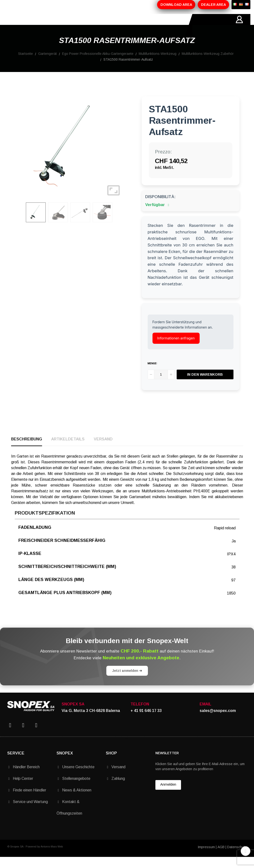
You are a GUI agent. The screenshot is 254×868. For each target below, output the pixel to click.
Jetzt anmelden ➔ (127, 681)
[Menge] (161, 385)
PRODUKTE (82, 25)
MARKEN (137, 25)
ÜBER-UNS (54, 25)
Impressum (206, 858)
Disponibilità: (160, 208)
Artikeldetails (68, 450)
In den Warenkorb (205, 385)
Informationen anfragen (176, 349)
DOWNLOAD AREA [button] (176, 5)
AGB (221, 858)
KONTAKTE (163, 25)
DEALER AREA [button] (214, 5)
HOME (30, 25)
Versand (103, 450)
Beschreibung (27, 450)
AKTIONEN (111, 25)
